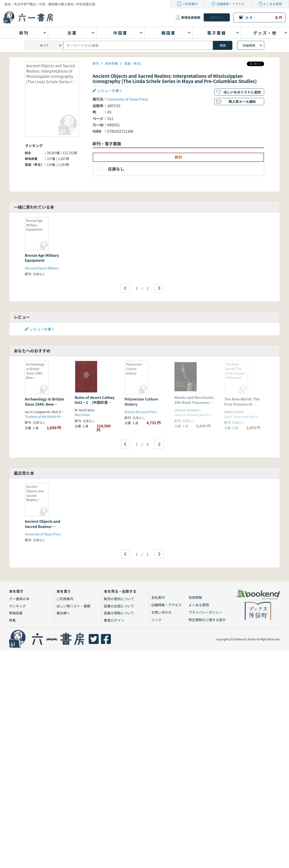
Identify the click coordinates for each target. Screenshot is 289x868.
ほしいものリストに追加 (242, 92)
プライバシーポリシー (205, 612)
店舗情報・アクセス (230, 4)
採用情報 (195, 597)
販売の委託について (119, 599)
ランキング (17, 606)
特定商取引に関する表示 (207, 620)
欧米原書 (112, 63)
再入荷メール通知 (242, 101)
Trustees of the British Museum (47, 417)
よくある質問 (273, 4)
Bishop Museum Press (141, 412)
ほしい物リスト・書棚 (73, 606)
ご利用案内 (190, 4)
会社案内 (158, 597)
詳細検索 (249, 45)
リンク (156, 620)
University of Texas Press (128, 99)
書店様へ (63, 613)
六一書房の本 (19, 599)
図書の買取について (119, 613)
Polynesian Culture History (141, 401)
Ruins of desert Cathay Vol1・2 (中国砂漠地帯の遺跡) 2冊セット (95, 402)
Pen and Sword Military (42, 268)
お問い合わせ (161, 612)
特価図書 (16, 613)
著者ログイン (114, 620)
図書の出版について (119, 606)
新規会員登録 (191, 17)
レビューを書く (110, 90)
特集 (12, 620)
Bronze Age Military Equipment (42, 258)
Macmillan (82, 415)
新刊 (96, 63)
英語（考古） (134, 63)
